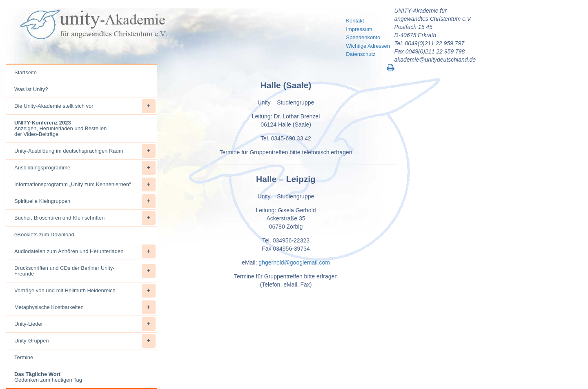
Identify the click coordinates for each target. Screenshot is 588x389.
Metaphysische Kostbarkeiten (85, 307)
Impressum (359, 29)
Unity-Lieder (85, 324)
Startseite (26, 72)
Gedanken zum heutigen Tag (48, 377)
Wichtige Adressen (368, 46)
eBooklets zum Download (44, 235)
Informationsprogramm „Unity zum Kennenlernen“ (85, 184)
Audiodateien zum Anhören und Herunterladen (85, 251)
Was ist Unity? (31, 89)
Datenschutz (361, 54)
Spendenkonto (363, 37)
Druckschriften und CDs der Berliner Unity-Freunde (85, 271)
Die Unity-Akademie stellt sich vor (85, 106)
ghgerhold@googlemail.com (294, 262)
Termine (24, 357)
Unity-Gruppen (85, 341)
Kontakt (355, 21)
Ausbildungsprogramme (85, 168)
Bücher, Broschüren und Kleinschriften (85, 218)
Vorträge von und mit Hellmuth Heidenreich (85, 291)
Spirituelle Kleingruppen (85, 201)
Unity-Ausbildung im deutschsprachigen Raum (85, 151)
